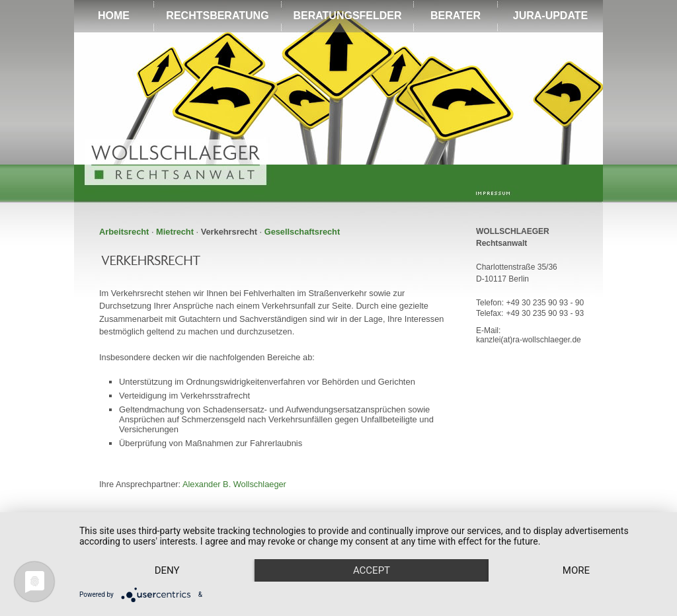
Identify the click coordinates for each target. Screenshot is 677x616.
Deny (167, 570)
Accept (372, 570)
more (576, 570)
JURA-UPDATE (550, 16)
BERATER (456, 16)
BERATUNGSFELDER (347, 16)
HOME (114, 16)
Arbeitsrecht (124, 232)
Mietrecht (175, 232)
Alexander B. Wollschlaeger (234, 484)
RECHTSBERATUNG (217, 16)
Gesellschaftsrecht (302, 232)
